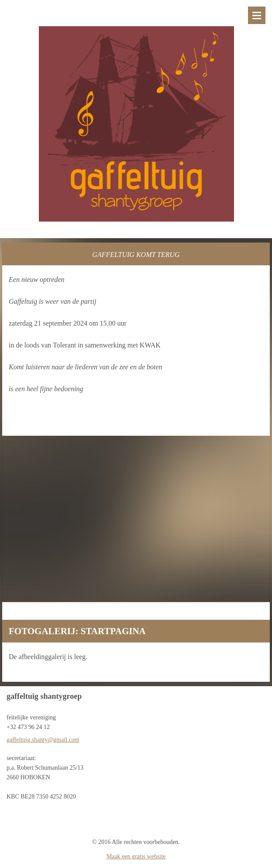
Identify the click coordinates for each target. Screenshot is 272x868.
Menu (257, 15)
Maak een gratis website (136, 856)
